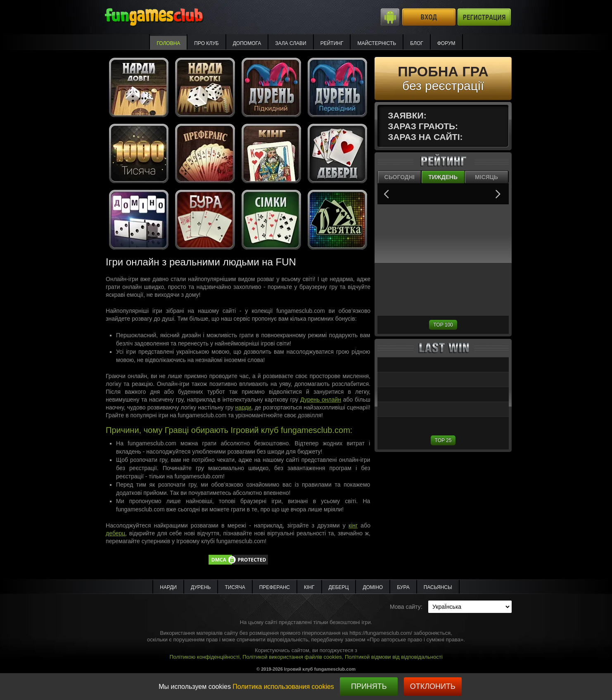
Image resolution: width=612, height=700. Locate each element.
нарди (243, 407)
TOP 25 (443, 440)
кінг (353, 525)
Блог (417, 43)
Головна (168, 43)
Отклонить (433, 686)
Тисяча (235, 587)
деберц (115, 533)
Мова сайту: (406, 607)
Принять (369, 686)
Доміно (373, 587)
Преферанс (275, 587)
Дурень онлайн (321, 400)
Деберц (339, 587)
